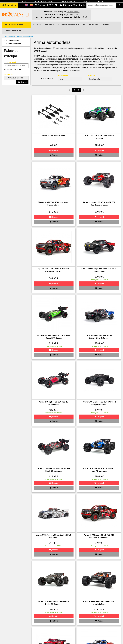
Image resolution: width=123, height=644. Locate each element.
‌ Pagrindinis (9, 5)
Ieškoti (22, 82)
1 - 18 (76, 90)
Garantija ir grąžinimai (68, 1)
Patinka (54, 155)
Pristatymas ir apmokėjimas (44, 1)
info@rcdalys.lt (81, 17)
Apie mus (101, 1)
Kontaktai (24, 1)
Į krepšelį (54, 150)
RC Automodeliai (12, 41)
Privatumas (86, 1)
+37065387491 (67, 17)
